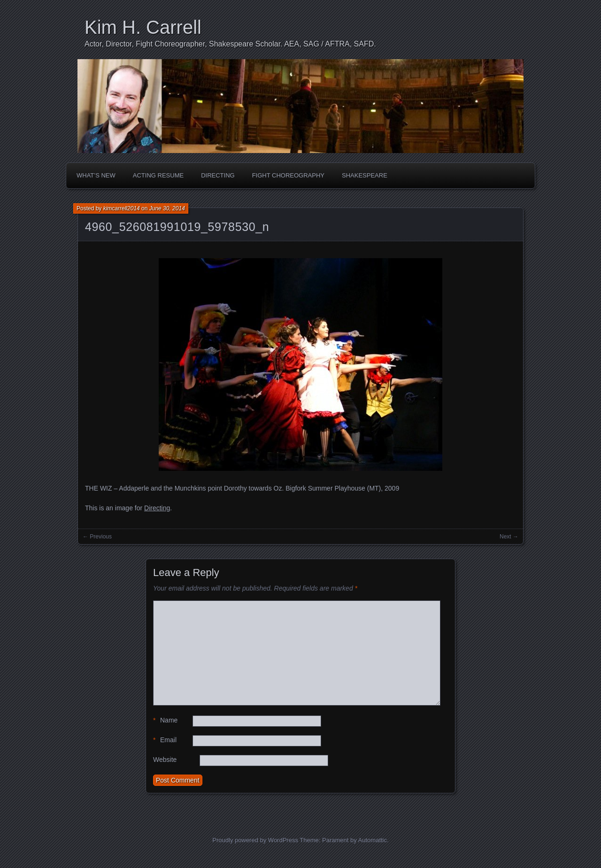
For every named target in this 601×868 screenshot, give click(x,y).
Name (165, 720)
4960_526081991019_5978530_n (177, 227)
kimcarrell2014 (122, 208)
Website (165, 760)
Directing (218, 175)
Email (165, 740)
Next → (509, 537)
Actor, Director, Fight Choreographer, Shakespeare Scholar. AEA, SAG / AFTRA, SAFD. (230, 44)
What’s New (96, 175)
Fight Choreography (288, 175)
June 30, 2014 (167, 208)
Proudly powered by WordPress (255, 840)
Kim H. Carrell (143, 27)
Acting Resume (158, 175)
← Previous (97, 537)
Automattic (373, 840)
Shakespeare (365, 175)
